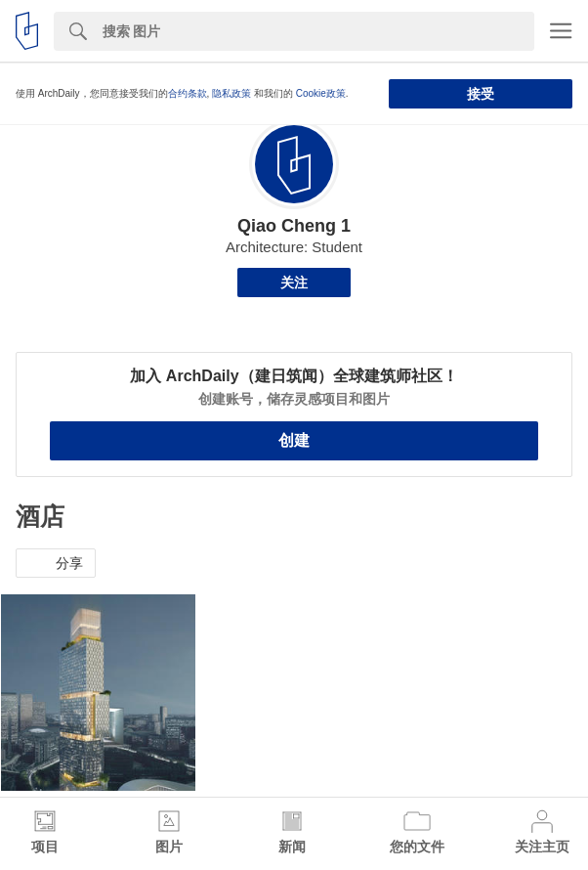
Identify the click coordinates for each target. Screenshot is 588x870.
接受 (481, 94)
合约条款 (188, 93)
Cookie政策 (321, 93)
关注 (294, 283)
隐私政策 (231, 93)
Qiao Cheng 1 (294, 226)
